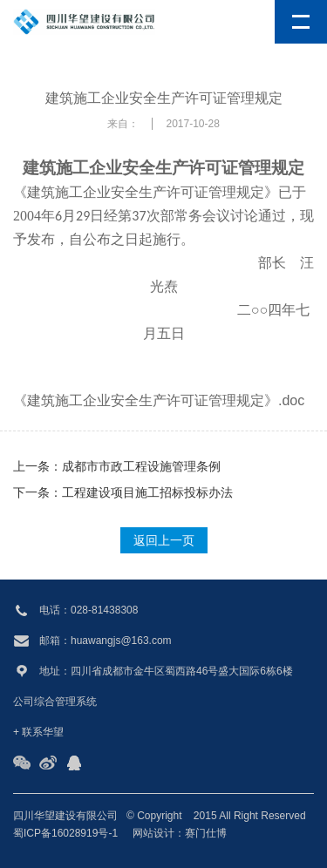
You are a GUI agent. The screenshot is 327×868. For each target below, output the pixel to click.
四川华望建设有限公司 (65, 816)
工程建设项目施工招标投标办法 (147, 492)
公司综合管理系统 (55, 702)
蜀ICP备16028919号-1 (65, 833)
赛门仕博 (206, 833)
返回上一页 (164, 540)
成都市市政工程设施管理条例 (141, 466)
